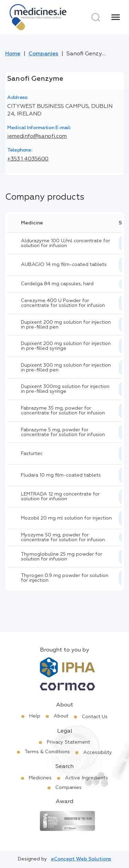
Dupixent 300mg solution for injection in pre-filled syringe (65, 389)
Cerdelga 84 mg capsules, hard (57, 284)
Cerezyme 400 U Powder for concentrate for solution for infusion (63, 303)
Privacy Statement (68, 742)
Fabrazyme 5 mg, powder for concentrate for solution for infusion (63, 432)
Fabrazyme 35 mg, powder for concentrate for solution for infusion (63, 411)
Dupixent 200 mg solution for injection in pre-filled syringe (66, 346)
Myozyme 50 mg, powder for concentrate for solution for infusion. (63, 537)
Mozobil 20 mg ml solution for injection (66, 518)
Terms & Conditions (47, 752)
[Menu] (116, 17)
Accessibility (98, 753)
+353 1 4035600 (28, 159)
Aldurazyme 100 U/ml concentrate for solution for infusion (66, 243)
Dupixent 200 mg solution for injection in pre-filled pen (66, 325)
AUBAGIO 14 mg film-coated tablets (64, 265)
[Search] (96, 17)
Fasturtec (32, 454)
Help (35, 716)
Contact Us (95, 717)
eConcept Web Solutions (81, 859)
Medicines (40, 778)
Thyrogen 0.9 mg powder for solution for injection (65, 578)
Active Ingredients (87, 778)
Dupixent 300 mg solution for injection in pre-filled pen (66, 368)
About (61, 716)
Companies (43, 54)
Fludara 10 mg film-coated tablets (61, 475)
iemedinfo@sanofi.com (37, 136)
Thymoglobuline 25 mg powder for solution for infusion (62, 557)
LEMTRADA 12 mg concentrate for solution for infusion (60, 497)
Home (13, 54)
